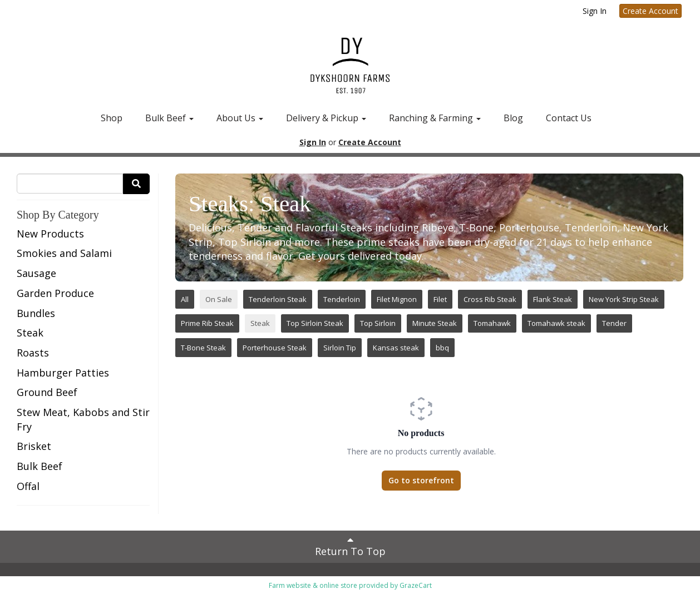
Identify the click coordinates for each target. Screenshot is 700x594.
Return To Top (350, 546)
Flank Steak (553, 299)
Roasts (33, 353)
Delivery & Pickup (326, 118)
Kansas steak (396, 348)
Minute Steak (435, 323)
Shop (112, 118)
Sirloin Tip (340, 348)
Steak (30, 333)
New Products (50, 234)
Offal (28, 486)
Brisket (34, 446)
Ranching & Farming (435, 118)
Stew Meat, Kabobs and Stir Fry (83, 419)
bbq (442, 348)
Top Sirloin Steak (315, 323)
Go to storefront (421, 480)
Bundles (36, 313)
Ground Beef (47, 392)
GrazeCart (416, 585)
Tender (614, 323)
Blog (513, 118)
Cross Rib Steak (490, 299)
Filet (440, 299)
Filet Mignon (397, 299)
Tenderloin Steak (278, 299)
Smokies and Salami (64, 253)
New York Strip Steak (624, 299)
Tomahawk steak (556, 323)
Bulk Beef (169, 118)
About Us (240, 118)
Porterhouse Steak (275, 348)
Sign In (595, 11)
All (185, 299)
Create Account (650, 11)
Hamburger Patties (63, 373)
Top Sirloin (378, 323)
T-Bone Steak (203, 348)
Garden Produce (55, 293)
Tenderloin (342, 299)
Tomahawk (492, 323)
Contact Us (569, 118)
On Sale (219, 299)
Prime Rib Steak (207, 323)
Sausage (36, 273)
